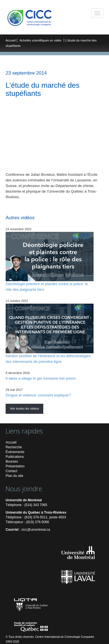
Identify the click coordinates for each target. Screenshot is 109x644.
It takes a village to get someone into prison (41, 378)
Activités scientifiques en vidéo (41, 40)
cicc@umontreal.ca (36, 530)
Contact (11, 471)
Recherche (14, 447)
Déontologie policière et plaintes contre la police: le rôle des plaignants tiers (50, 262)
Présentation (15, 466)
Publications (15, 457)
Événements (15, 452)
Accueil (11, 40)
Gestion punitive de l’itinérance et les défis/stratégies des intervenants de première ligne (50, 333)
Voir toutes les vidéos (24, 408)
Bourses (12, 461)
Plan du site (14, 476)
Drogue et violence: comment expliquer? (38, 395)
